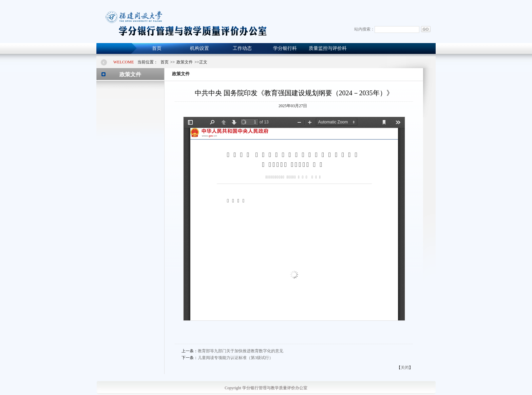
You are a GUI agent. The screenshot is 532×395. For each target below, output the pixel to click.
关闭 (405, 368)
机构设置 (199, 48)
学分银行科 (285, 48)
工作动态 (242, 48)
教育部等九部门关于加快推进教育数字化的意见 (241, 351)
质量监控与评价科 (328, 48)
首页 (157, 48)
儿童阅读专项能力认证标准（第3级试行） (235, 358)
